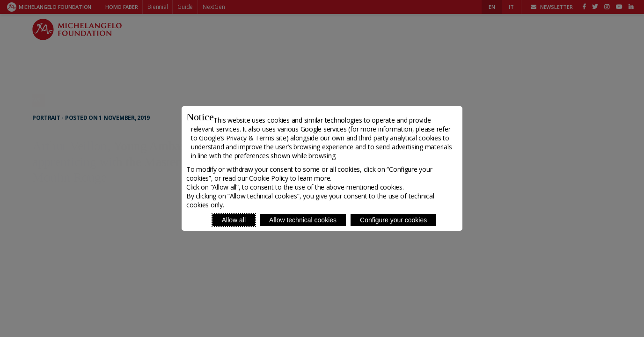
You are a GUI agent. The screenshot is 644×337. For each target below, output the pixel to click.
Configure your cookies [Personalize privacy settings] (393, 220)
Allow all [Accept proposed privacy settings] (234, 220)
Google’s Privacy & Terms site (242, 138)
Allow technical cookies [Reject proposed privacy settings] (303, 220)
